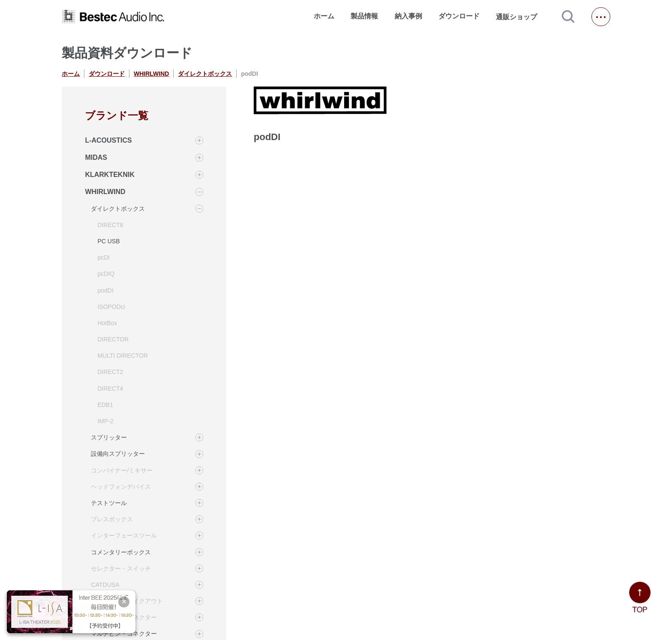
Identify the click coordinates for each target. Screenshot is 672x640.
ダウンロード (459, 16)
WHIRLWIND (151, 74)
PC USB (108, 241)
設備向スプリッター (118, 454)
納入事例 (408, 16)
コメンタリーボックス (121, 552)
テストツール (109, 503)
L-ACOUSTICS (108, 140)
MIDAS (96, 157)
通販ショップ (520, 17)
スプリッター (109, 437)
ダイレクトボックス (205, 74)
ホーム (324, 16)
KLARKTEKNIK (110, 175)
